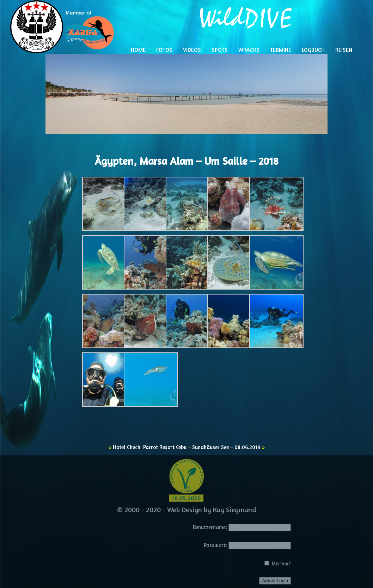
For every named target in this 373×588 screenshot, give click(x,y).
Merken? (278, 563)
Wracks (249, 50)
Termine (281, 50)
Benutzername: (210, 527)
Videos (192, 50)
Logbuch (313, 50)
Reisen (344, 50)
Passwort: (215, 545)
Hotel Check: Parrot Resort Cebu (150, 447)
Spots (220, 50)
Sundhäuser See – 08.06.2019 (226, 447)
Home (138, 50)
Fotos (164, 50)
